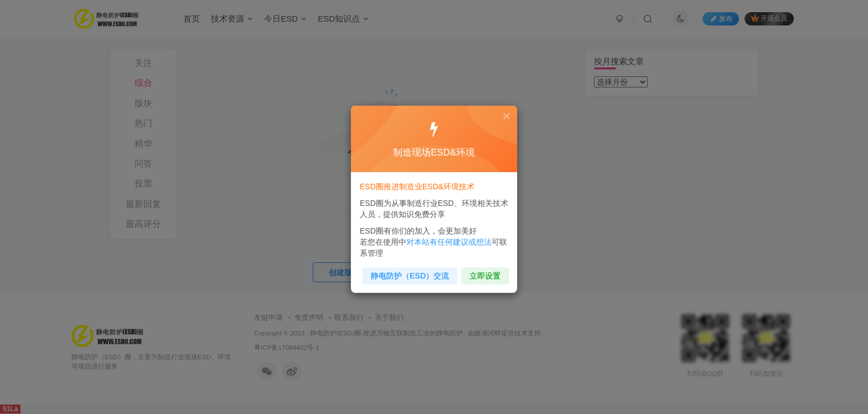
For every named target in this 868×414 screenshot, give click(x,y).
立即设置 (482, 271)
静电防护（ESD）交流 (412, 271)
